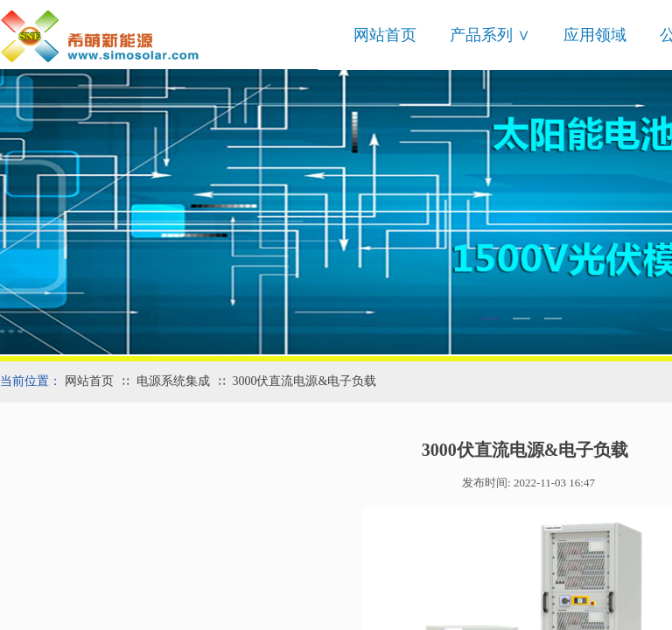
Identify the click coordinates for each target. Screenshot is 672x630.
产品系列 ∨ (490, 35)
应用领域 (595, 35)
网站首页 (385, 35)
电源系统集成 (173, 381)
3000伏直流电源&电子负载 (304, 381)
